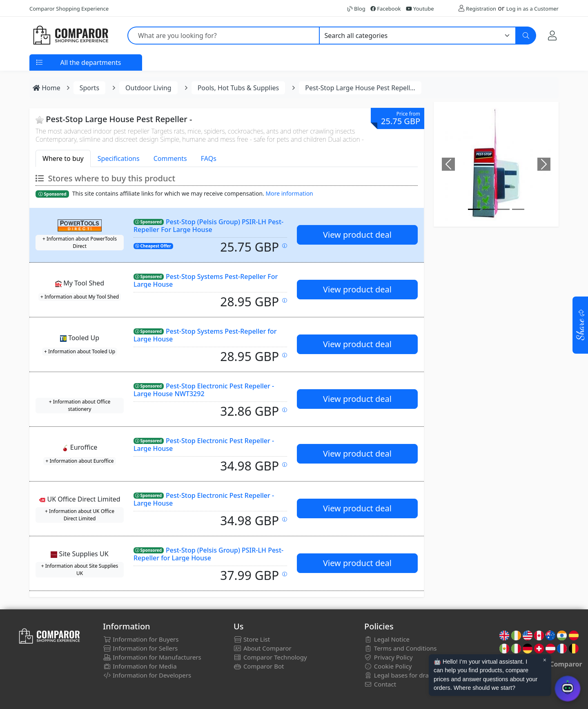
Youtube (420, 9)
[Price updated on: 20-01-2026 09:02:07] (285, 300)
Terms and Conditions (401, 648)
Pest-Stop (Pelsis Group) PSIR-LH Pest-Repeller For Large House (208, 226)
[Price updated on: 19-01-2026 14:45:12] (285, 519)
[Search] (526, 36)
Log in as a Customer (532, 9)
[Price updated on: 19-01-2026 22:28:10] (285, 355)
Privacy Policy (389, 657)
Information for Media (140, 666)
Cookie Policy (388, 666)
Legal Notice (387, 639)
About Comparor (263, 648)
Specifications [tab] (119, 158)
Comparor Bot (259, 666)
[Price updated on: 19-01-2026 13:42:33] (285, 410)
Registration (481, 9)
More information (290, 193)
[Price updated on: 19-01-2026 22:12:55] (285, 574)
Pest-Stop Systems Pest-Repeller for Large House (205, 335)
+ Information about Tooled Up (80, 351)
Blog (356, 9)
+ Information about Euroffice (79, 461)
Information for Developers (147, 675)
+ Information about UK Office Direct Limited (80, 515)
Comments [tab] (170, 158)
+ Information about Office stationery (80, 405)
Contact (380, 684)
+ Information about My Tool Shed (80, 297)
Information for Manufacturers (152, 657)
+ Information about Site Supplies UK (80, 570)
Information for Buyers (141, 639)
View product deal (357, 235)
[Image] (474, 209)
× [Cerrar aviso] (545, 660)
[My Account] (552, 35)
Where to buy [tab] (63, 158)
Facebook (386, 9)
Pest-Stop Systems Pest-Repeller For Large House (206, 280)
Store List (252, 639)
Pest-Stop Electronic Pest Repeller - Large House (204, 445)
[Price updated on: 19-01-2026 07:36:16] (285, 246)
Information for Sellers (140, 648)
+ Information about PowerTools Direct (80, 242)
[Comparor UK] (70, 36)
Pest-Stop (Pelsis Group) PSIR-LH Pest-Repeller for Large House (208, 554)
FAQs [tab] (209, 158)
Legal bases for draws (400, 675)
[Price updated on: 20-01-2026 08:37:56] (285, 465)
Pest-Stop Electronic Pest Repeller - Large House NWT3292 (204, 390)
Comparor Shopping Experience (69, 9)
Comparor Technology (270, 657)
